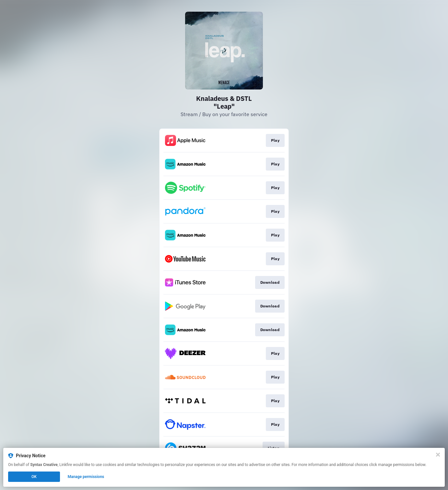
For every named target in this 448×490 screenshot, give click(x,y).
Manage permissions (86, 477)
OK (34, 477)
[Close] (438, 455)
